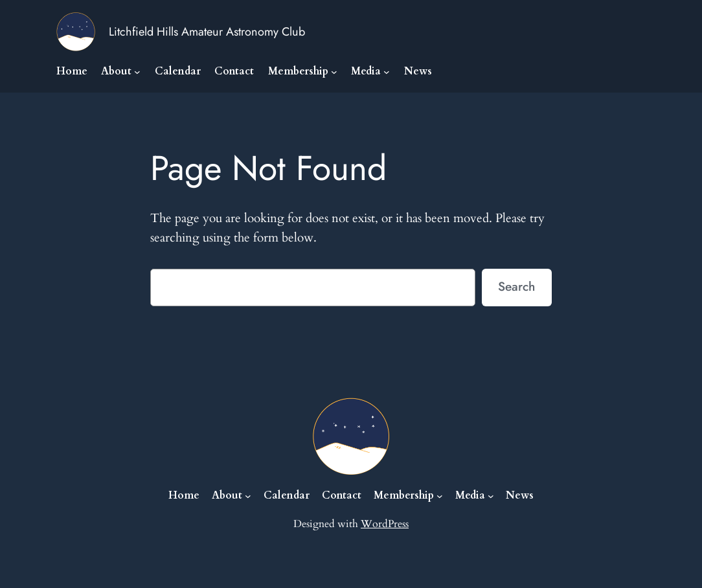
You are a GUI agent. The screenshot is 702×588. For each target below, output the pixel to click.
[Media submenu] (387, 72)
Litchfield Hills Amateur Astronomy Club (207, 32)
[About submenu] (137, 72)
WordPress (385, 524)
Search (516, 286)
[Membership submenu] (334, 72)
